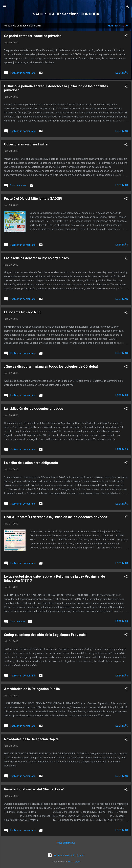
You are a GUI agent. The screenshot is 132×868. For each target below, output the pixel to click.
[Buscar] (127, 7)
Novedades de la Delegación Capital (32, 739)
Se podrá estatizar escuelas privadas (33, 36)
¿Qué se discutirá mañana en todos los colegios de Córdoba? (51, 366)
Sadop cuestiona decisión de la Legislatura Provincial (45, 635)
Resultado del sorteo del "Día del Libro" (34, 789)
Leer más (122, 73)
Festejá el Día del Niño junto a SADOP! (33, 199)
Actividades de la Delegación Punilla (32, 689)
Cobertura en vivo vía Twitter (26, 144)
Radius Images (74, 862)
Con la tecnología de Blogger (66, 855)
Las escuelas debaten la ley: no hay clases (36, 258)
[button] (126, 36)
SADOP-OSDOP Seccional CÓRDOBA (66, 14)
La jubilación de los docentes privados (34, 409)
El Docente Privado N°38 (23, 312)
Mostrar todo (118, 26)
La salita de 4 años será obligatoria (31, 463)
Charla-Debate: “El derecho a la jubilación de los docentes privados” (56, 517)
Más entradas (66, 843)
